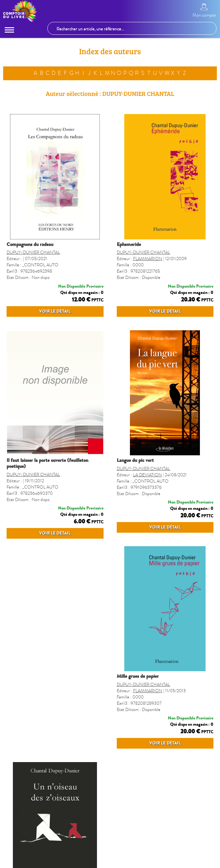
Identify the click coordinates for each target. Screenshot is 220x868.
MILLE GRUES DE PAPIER (28, 707)
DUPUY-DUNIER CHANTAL (33, 252)
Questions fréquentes (171, 862)
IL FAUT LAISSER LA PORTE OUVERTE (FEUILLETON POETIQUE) (47, 476)
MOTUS (141, 721)
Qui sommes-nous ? (48, 862)
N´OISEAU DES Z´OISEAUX (139, 707)
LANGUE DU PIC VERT (135, 473)
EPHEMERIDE (129, 244)
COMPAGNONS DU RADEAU (30, 244)
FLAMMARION (148, 259)
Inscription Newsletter (126, 862)
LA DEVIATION (148, 493)
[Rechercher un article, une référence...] (132, 28)
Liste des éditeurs (86, 862)
